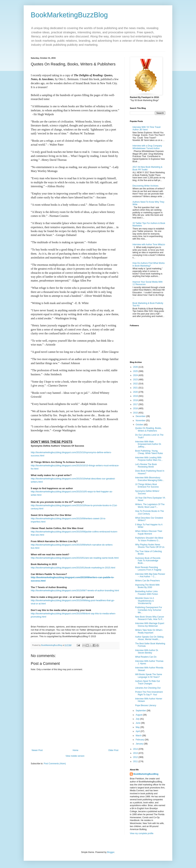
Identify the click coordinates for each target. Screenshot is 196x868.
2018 (136, 400)
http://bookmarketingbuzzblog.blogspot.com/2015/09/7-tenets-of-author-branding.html (75, 590)
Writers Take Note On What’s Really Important (149, 631)
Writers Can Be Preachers (147, 581)
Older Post (113, 750)
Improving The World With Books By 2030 (147, 586)
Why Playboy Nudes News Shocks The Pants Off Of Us (150, 546)
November (141, 421)
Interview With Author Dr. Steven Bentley (147, 652)
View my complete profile (142, 833)
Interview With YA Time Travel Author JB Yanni (146, 128)
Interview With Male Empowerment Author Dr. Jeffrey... (148, 444)
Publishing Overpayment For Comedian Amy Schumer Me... (149, 610)
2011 (136, 761)
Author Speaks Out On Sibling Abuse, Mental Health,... (149, 638)
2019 (136, 396)
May (138, 727)
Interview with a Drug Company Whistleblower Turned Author (147, 147)
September (141, 711)
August (139, 715)
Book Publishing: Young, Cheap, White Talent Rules (149, 452)
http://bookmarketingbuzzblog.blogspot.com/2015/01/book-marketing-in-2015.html (73, 568)
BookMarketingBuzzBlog (69, 15)
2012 (136, 757)
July (138, 719)
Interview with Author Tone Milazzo (149, 244)
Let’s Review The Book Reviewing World (146, 466)
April (138, 731)
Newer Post (37, 750)
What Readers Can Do (146, 657)
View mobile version (75, 756)
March (139, 736)
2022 (136, 384)
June (138, 723)
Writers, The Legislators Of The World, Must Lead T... (150, 506)
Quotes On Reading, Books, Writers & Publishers (148, 429)
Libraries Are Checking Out (148, 688)
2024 (136, 375)
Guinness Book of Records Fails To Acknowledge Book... (148, 561)
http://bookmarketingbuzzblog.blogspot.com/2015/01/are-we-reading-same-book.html (75, 558)
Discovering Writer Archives (145, 186)
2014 (136, 749)
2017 (136, 404)
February (140, 740)
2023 (136, 380)
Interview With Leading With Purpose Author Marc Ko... (149, 459)
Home (76, 750)
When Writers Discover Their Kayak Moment (149, 532)
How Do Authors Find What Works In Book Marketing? (149, 264)
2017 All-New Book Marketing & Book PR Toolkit (147, 168)
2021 (136, 388)
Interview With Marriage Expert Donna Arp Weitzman (150, 625)
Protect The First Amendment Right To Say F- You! (149, 693)
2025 (136, 371)
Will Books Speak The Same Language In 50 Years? (149, 676)
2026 (136, 367)
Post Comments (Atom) (55, 764)
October (140, 425)
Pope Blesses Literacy (146, 705)
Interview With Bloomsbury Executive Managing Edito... (150, 479)
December (141, 416)
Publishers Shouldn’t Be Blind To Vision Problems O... (149, 539)
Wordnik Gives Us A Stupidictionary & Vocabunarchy (145, 601)
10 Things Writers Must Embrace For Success (147, 486)
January (140, 744)
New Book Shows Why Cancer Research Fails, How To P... (150, 618)
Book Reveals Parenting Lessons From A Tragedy (148, 569)
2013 (136, 753)
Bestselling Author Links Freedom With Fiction (147, 593)
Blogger (111, 852)
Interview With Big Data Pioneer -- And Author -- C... (150, 575)
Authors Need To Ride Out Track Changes (148, 682)
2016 (136, 408)
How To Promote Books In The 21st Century (149, 512)
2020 (136, 392)
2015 (136, 413)
